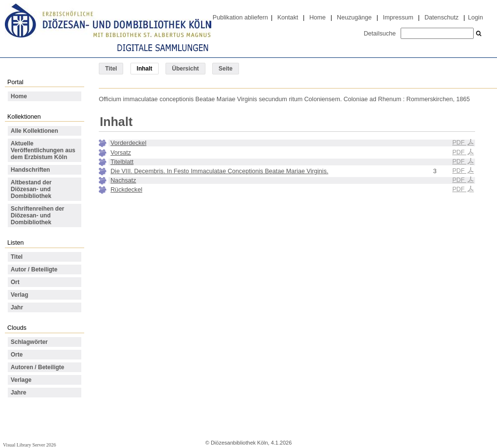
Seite (226, 69)
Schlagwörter (29, 342)
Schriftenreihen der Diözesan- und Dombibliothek (37, 215)
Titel (111, 69)
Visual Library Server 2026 (29, 445)
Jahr (17, 307)
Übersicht (185, 69)
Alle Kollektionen (34, 131)
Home (317, 18)
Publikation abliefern (240, 18)
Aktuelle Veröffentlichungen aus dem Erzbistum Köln (43, 150)
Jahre (18, 393)
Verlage (21, 380)
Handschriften (30, 170)
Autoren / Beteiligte (37, 367)
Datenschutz (442, 18)
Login (475, 18)
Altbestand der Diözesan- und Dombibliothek (31, 189)
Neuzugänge (354, 18)
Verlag (19, 295)
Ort (15, 282)
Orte (17, 355)
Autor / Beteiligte (34, 269)
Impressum (398, 18)
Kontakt (288, 18)
